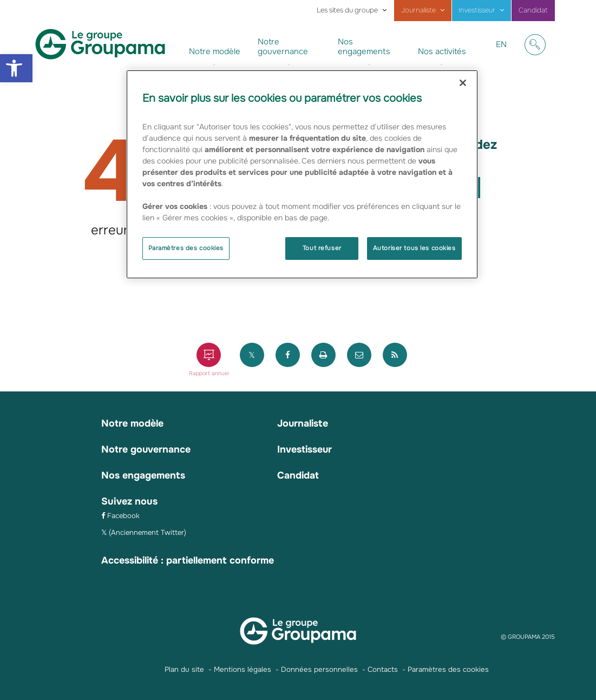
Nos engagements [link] (364, 47)
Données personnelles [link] (319, 668)
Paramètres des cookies (186, 248)
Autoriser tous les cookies (414, 248)
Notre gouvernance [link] (283, 47)
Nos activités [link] (442, 51)
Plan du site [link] (184, 668)
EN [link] (505, 53)
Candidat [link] (533, 10)
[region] (302, 174)
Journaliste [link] (418, 10)
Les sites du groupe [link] (347, 10)
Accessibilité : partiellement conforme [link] (189, 559)
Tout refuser (322, 248)
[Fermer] (463, 83)
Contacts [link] (383, 668)
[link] (16, 68)
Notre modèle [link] (215, 51)
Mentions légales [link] (243, 668)
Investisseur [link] (477, 10)
